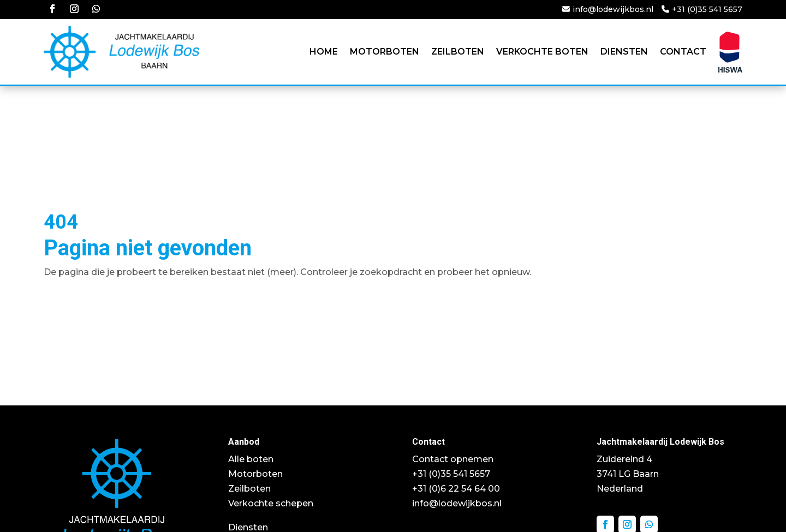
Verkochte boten (542, 52)
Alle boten (251, 459)
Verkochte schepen (271, 503)
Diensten (624, 52)
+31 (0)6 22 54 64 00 (456, 489)
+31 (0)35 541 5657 (707, 9)
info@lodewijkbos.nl (613, 9)
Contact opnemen (453, 459)
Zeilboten (458, 52)
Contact (683, 52)
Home (324, 52)
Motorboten (385, 52)
